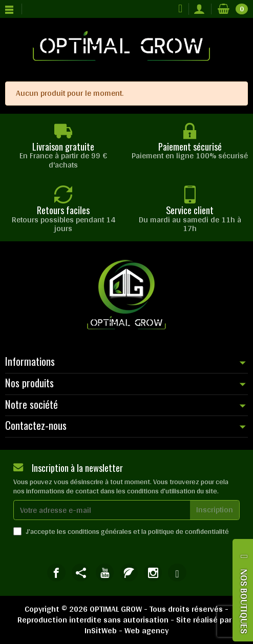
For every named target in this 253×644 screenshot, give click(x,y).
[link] (56, 573)
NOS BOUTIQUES (244, 601)
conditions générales (100, 531)
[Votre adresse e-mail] (102, 510)
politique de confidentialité (188, 531)
